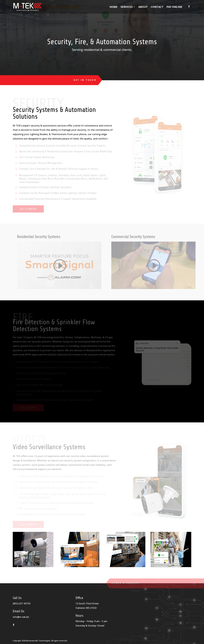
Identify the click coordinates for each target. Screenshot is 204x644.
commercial (112, 49)
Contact (157, 7)
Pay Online (174, 7)
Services (127, 7)
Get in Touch (85, 80)
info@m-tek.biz (21, 617)
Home (113, 7)
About (143, 7)
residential (92, 49)
